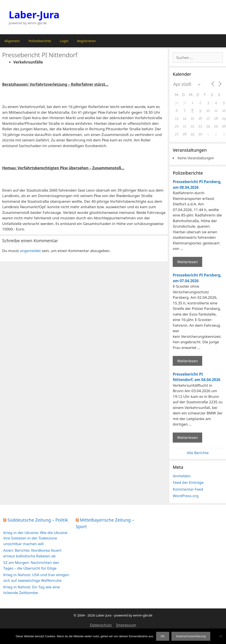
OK (163, 636)
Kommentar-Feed (188, 489)
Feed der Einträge (188, 482)
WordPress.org (186, 496)
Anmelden (182, 476)
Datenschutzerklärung (191, 636)
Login (64, 41)
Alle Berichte (198, 453)
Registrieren (86, 41)
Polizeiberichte (40, 41)
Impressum (126, 625)
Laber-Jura (34, 15)
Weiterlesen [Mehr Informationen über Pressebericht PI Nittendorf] (187, 437)
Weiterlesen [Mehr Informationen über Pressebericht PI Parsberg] (187, 262)
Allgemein (12, 41)
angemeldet (30, 251)
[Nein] (221, 636)
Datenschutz (101, 625)
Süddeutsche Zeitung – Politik (38, 520)
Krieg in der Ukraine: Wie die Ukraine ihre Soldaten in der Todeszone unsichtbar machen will (35, 538)
